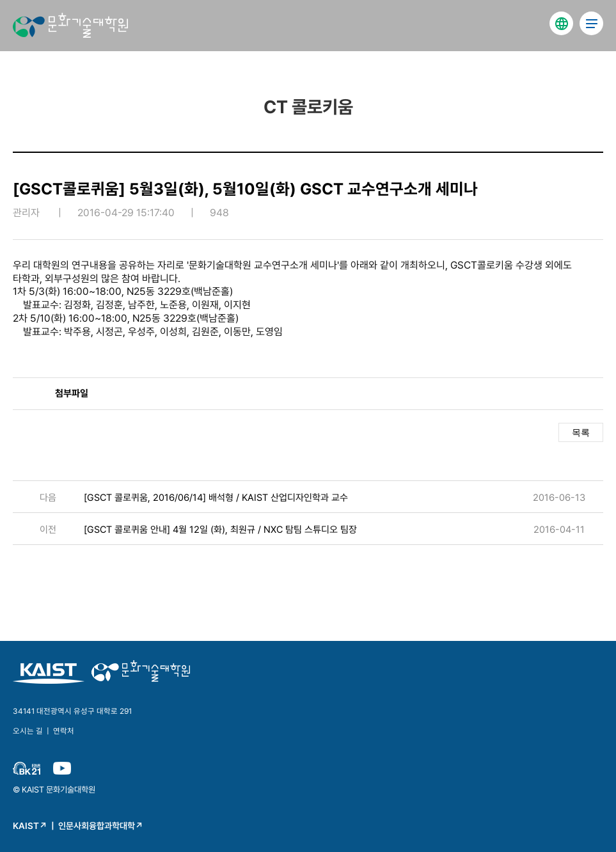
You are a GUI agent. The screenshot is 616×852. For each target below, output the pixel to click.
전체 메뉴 (591, 23)
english (561, 23)
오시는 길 (28, 731)
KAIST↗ (30, 826)
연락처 (64, 731)
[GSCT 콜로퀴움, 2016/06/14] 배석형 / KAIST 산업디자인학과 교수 (216, 498)
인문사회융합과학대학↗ (101, 826)
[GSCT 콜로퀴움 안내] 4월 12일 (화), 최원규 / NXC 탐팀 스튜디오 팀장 (220, 530)
